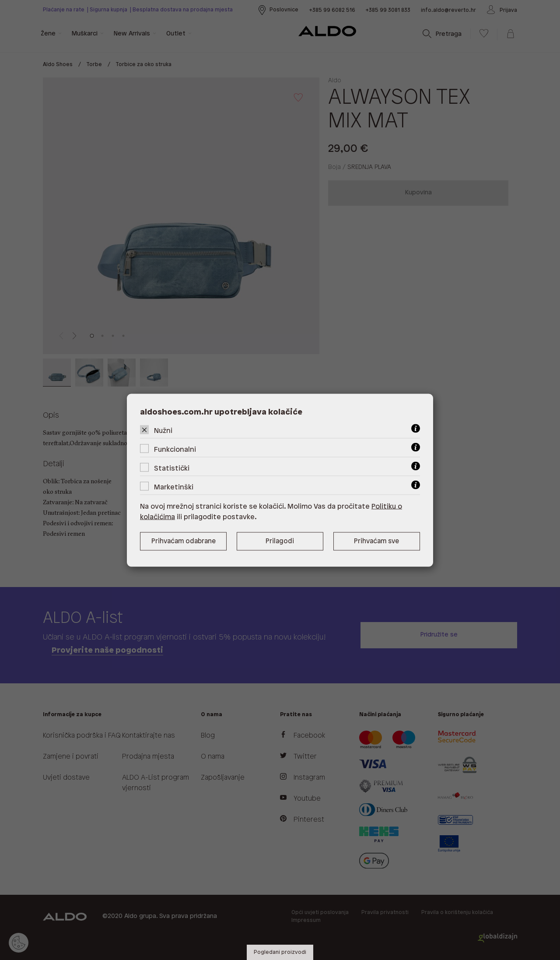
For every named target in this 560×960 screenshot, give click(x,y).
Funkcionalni (175, 449)
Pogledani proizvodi (280, 952)
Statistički (172, 468)
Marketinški (174, 487)
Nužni (163, 431)
